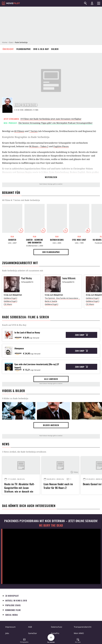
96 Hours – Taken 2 (39, 146)
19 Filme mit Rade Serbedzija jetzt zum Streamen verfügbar (51, 119)
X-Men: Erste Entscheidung (55, 172)
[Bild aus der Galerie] (19, 411)
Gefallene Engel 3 (10, 301)
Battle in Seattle (51, 301)
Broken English (77, 172)
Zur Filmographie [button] (51, 252)
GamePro (55, 633)
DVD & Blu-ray (41, 49)
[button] (24, 641)
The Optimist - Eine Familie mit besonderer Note (62, 298)
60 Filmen (19, 131)
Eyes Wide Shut (79, 240)
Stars (11, 42)
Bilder (55, 49)
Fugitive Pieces (61, 146)
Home (5, 42)
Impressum (10, 627)
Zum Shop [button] (81, 335)
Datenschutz (57, 627)
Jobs (7, 633)
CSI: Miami (8, 304)
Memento (7, 172)
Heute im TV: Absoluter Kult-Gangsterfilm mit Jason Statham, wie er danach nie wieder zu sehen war (19, 487)
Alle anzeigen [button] (51, 379)
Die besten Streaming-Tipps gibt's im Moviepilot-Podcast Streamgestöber (56, 123)
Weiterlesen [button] (51, 177)
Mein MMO (79, 633)
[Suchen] (85, 3)
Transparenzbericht (83, 627)
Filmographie (24, 49)
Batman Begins (24, 172)
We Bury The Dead (51, 525)
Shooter (12, 240)
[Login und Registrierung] (92, 3)
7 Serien (33, 131)
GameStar (33, 633)
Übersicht (8, 49)
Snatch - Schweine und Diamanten (34, 241)
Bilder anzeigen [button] (51, 425)
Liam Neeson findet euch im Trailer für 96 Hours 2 (58, 486)
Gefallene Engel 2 (10, 298)
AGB (30, 627)
